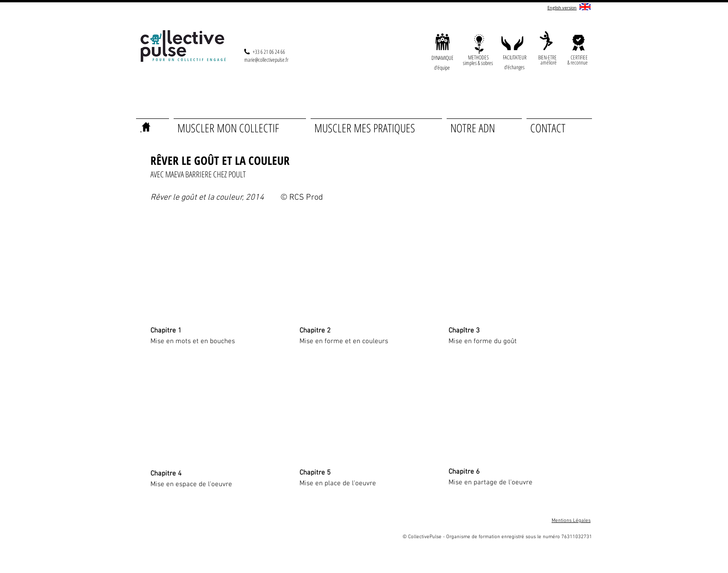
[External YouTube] (214, 268)
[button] (548, 63)
